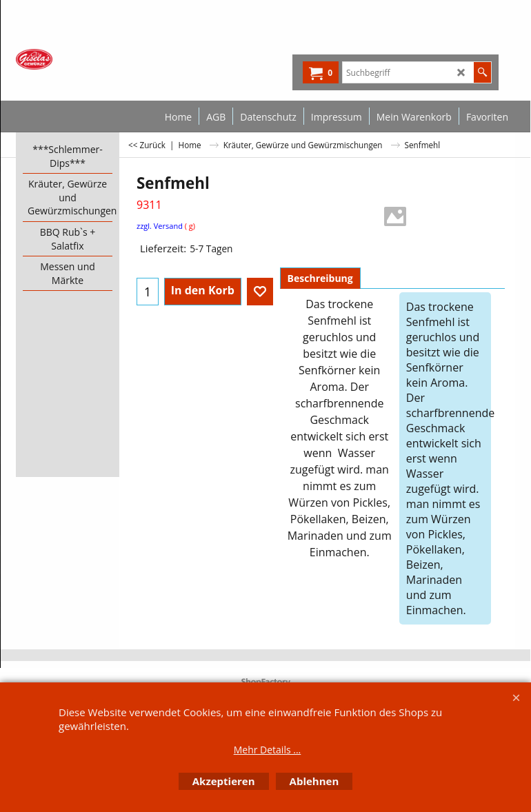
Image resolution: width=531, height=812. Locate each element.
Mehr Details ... (268, 750)
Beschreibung (320, 278)
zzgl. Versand (160, 226)
